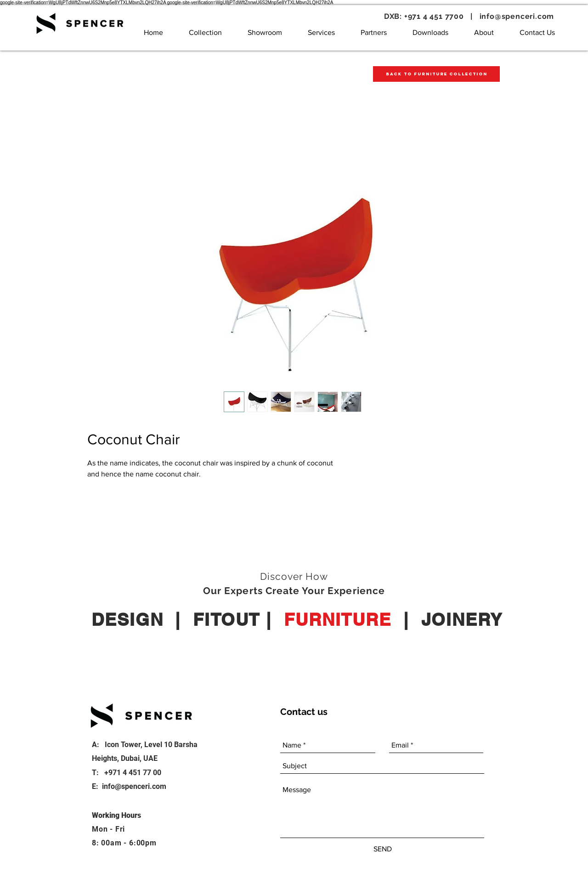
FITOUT (226, 619)
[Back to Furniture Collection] (436, 74)
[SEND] (383, 849)
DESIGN (127, 619)
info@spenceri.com (517, 16)
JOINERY (462, 619)
